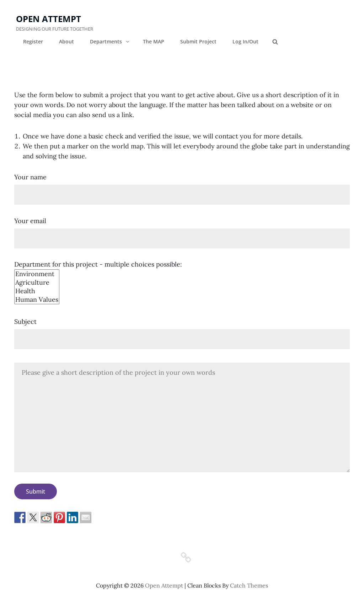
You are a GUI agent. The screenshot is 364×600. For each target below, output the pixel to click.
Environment (37, 274)
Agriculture (37, 283)
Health (37, 291)
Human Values (37, 300)
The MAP (154, 41)
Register (33, 41)
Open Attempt (49, 19)
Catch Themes (249, 585)
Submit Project (198, 41)
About (66, 41)
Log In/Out (245, 41)
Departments (110, 41)
